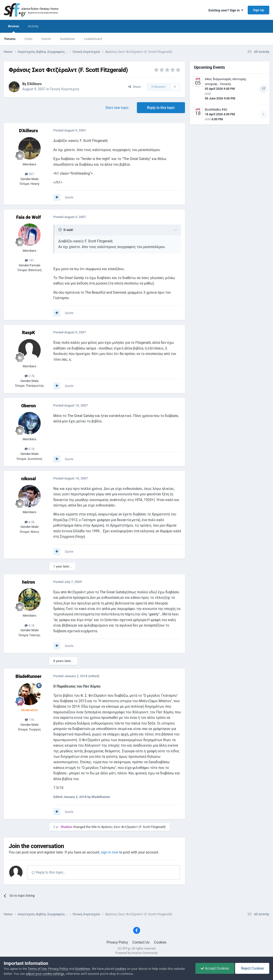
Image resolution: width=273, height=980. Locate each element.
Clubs (28, 39)
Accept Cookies (215, 968)
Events (46, 39)
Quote (69, 197)
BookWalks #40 (216, 110)
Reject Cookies (252, 968)
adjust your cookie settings (45, 974)
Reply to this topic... (49, 872)
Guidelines (68, 39)
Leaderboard (93, 39)
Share (135, 87)
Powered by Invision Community (136, 953)
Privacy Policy (117, 942)
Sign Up (258, 10)
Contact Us (141, 942)
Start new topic (117, 108)
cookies (121, 969)
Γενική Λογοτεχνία (64, 89)
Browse (14, 29)
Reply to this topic (161, 108)
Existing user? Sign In (226, 10)
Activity (33, 26)
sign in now (110, 852)
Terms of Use (37, 969)
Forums (10, 39)
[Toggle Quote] (61, 230)
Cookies (160, 942)
